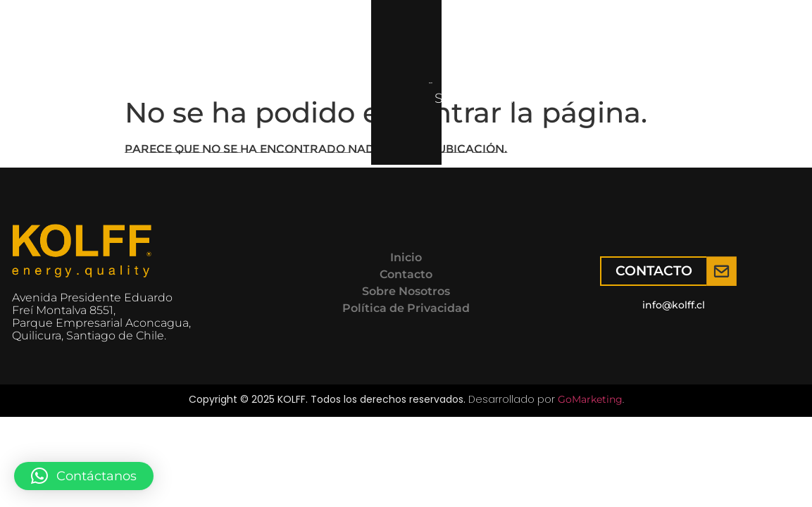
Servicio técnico (305, 45)
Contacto (416, 45)
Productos (179, 45)
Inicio (87, 45)
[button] (84, 476)
